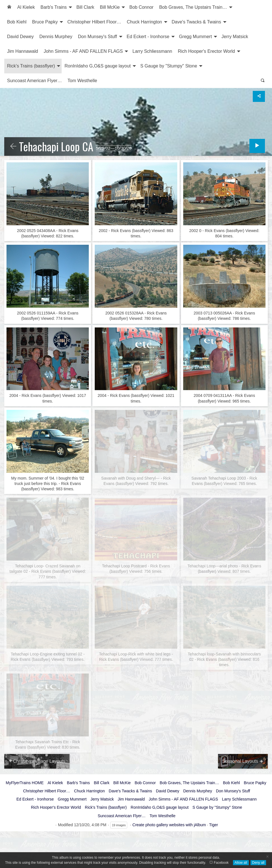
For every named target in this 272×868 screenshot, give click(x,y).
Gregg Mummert (195, 37)
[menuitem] (9, 7)
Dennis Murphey (56, 37)
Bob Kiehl (17, 22)
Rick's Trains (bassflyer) (31, 66)
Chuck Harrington (145, 22)
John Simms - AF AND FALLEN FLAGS (83, 51)
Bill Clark (85, 7)
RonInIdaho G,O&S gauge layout (98, 66)
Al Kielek (26, 7)
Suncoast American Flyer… (34, 81)
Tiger (214, 825)
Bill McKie (110, 7)
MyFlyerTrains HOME (25, 783)
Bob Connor (141, 7)
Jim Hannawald (22, 51)
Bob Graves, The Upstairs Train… (193, 7)
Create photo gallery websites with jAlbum (169, 825)
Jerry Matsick (235, 37)
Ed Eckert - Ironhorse (148, 37)
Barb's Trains (54, 7)
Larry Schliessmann (152, 51)
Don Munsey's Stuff (98, 37)
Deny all (258, 863)
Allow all (241, 863)
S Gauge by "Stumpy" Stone (169, 66)
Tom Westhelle (82, 81)
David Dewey (20, 37)
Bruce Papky (45, 22)
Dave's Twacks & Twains (196, 22)
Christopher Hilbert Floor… (94, 22)
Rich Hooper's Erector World (206, 51)
